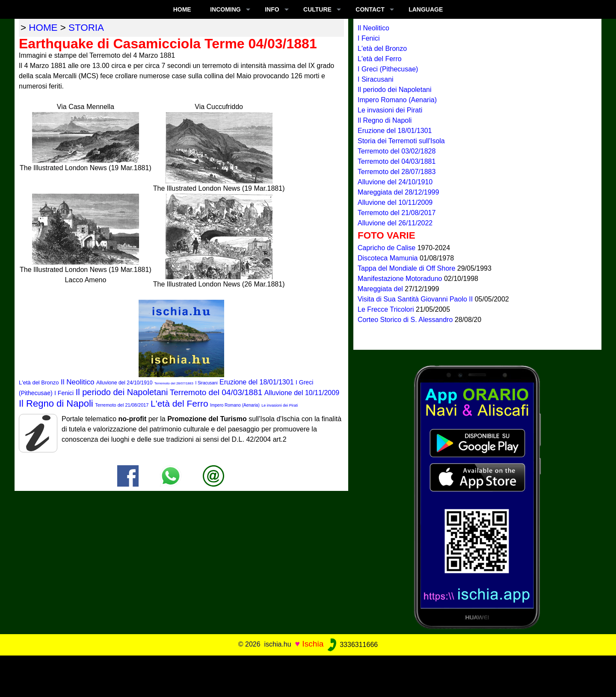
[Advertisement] (308, 675)
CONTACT (370, 9)
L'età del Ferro (179, 403)
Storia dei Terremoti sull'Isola (401, 141)
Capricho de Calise (388, 248)
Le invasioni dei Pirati (280, 405)
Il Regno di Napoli (56, 403)
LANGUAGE (426, 9)
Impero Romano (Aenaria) (235, 405)
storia (86, 28)
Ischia (313, 644)
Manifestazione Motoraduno (401, 279)
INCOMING (225, 9)
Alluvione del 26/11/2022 (395, 223)
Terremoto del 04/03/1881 (216, 392)
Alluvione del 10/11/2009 (302, 393)
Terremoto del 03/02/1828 (397, 151)
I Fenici (64, 393)
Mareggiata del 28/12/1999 (398, 192)
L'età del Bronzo (39, 382)
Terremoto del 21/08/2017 (122, 405)
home (43, 28)
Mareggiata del (381, 289)
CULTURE (317, 9)
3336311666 (352, 645)
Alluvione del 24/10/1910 (124, 383)
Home (182, 9)
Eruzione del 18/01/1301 (256, 382)
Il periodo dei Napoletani (122, 392)
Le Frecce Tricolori (387, 309)
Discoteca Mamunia (389, 258)
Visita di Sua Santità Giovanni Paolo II (416, 299)
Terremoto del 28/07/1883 (174, 383)
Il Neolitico (77, 382)
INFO (272, 9)
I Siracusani (206, 383)
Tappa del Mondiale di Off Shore (407, 268)
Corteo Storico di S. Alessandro (406, 320)
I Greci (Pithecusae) (388, 69)
